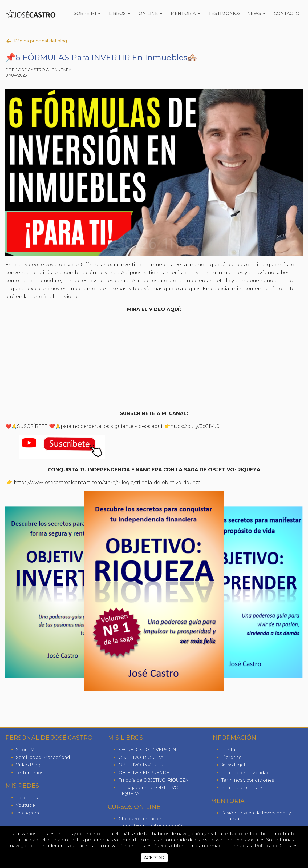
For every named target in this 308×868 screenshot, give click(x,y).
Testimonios (224, 13)
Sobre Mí (88, 14)
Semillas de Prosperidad (43, 757)
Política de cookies (242, 788)
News (258, 14)
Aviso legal (233, 765)
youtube (25, 805)
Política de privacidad (246, 773)
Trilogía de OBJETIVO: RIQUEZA (153, 780)
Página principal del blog (36, 41)
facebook (27, 798)
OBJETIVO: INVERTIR (141, 765)
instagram (28, 813)
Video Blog (28, 765)
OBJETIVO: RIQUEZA (141, 757)
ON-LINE (151, 14)
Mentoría (187, 14)
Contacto (287, 13)
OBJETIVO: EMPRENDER (146, 773)
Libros (121, 14)
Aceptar (154, 858)
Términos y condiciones (248, 780)
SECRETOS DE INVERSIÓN (147, 750)
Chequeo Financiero (141, 819)
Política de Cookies (276, 846)
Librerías (231, 757)
